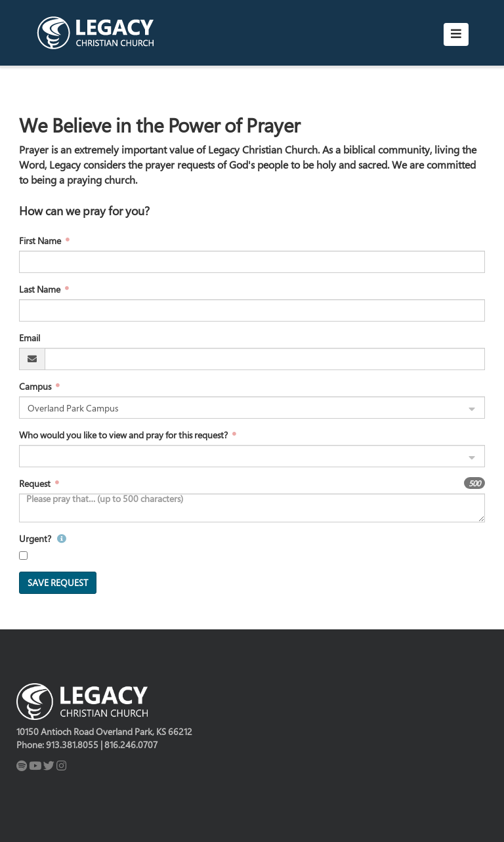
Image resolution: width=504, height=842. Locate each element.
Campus (36, 386)
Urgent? (43, 538)
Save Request (58, 582)
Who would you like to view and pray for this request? (124, 435)
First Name (41, 241)
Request (36, 483)
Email (30, 338)
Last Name (41, 289)
